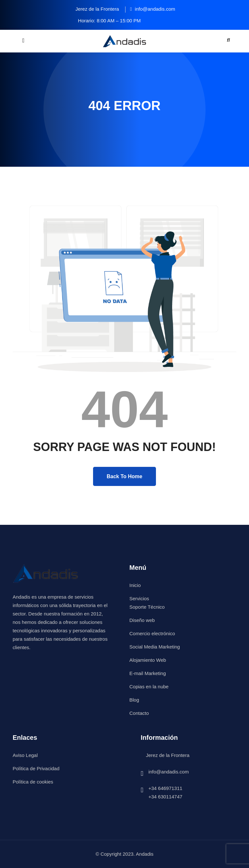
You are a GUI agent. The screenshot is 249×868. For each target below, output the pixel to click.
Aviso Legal (25, 755)
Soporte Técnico (147, 607)
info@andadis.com (169, 772)
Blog (134, 700)
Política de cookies (33, 782)
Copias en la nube (149, 687)
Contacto (139, 713)
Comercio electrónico (152, 633)
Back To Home (124, 476)
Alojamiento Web (148, 660)
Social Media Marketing (155, 647)
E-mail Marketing (148, 673)
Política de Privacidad (36, 768)
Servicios (139, 598)
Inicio (135, 585)
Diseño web (142, 620)
